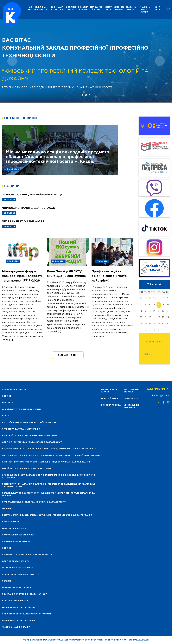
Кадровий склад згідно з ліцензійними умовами (30, 436)
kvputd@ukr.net (161, 396)
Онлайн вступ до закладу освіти (21, 409)
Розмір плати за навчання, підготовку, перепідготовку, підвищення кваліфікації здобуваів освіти (49, 485)
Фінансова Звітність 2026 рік (19, 621)
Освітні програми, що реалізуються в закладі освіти (33, 442)
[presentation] (12, 61)
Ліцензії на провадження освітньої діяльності (29, 422)
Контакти (158, 8)
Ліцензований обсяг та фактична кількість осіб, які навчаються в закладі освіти (49, 449)
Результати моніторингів (17, 588)
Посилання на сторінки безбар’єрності (25, 594)
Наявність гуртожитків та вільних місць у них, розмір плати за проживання (46, 462)
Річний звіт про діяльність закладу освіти (26, 469)
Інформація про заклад (56, 8)
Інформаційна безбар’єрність (19, 535)
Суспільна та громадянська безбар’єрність (27, 555)
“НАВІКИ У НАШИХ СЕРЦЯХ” (145, 10)
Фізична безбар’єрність (16, 528)
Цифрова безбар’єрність (16, 542)
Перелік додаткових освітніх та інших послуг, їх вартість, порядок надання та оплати (48, 494)
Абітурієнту (108, 8)
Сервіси (6, 581)
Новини (6, 548)
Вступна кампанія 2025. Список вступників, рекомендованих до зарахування (47, 515)
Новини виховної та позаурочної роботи (26, 614)
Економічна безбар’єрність (18, 568)
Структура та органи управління (21, 429)
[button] (83, 95)
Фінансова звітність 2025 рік (19, 607)
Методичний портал (97, 8)
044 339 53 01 (158, 390)
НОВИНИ (30, 8)
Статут (6, 416)
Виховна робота (83, 8)
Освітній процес (71, 8)
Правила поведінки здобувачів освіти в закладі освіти (34, 502)
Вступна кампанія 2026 (15, 601)
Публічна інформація (40, 8)
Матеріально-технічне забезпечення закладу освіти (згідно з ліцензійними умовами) (51, 455)
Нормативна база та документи (21, 574)
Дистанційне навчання (132, 406)
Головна (7, 509)
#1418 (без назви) (119, 8)
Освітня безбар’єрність (16, 561)
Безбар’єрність (131, 8)
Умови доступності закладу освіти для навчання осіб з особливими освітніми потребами (48, 476)
